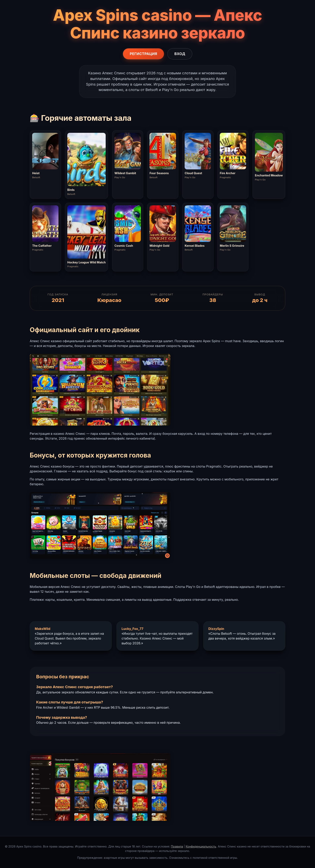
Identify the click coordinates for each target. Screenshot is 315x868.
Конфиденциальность (201, 846)
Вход (180, 54)
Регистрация (143, 54)
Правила (177, 846)
